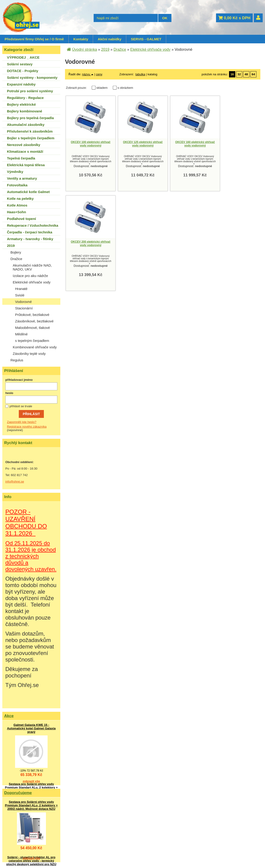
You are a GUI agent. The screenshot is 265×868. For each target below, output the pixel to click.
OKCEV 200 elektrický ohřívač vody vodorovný (91, 244)
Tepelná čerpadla (21, 158)
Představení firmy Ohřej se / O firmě (34, 39)
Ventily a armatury (22, 178)
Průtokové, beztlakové (32, 315)
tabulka (140, 74)
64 (253, 74)
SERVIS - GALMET (146, 39)
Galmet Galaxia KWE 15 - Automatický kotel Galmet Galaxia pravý (31, 728)
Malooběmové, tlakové (32, 328)
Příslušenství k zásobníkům (30, 131)
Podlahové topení (21, 219)
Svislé (20, 295)
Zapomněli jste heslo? (22, 422)
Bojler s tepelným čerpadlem (31, 138)
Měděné (21, 334)
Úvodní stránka (84, 49)
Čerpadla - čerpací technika (30, 232)
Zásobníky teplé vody (29, 354)
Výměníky (15, 172)
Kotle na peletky (20, 199)
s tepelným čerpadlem (32, 341)
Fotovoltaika (17, 185)
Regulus (17, 360)
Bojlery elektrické (21, 104)
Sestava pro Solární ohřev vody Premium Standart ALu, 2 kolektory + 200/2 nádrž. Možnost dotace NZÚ (31, 787)
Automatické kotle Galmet (28, 192)
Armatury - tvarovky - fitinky (30, 239)
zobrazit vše (31, 781)
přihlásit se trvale (21, 406)
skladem (103, 88)
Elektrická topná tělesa (26, 165)
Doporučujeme (18, 793)
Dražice (16, 259)
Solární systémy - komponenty (32, 78)
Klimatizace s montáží (25, 151)
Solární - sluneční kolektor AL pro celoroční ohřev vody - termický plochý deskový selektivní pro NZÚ (31, 861)
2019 (11, 246)
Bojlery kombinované (25, 111)
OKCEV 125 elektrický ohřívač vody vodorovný (143, 144)
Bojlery (16, 252)
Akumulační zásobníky (26, 125)
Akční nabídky (110, 39)
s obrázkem (125, 88)
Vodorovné (23, 302)
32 (239, 74)
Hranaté (21, 289)
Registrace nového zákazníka (27, 427)
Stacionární (24, 308)
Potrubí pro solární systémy (30, 91)
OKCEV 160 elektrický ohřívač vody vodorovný (195, 144)
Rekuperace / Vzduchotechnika (33, 225)
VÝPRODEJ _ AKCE (23, 57)
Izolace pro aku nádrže (30, 276)
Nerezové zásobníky (24, 145)
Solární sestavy (20, 64)
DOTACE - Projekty (23, 71)
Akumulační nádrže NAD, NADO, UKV (32, 267)
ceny (99, 74)
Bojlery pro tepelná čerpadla (30, 118)
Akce (9, 716)
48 (246, 74)
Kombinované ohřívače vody (35, 347)
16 (232, 74)
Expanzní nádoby (21, 84)
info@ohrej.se (15, 482)
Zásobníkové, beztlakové (34, 321)
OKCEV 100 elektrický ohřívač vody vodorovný (91, 144)
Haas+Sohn (16, 212)
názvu (88, 74)
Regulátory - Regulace (25, 98)
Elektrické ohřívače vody (32, 282)
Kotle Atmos (17, 205)
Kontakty (81, 39)
